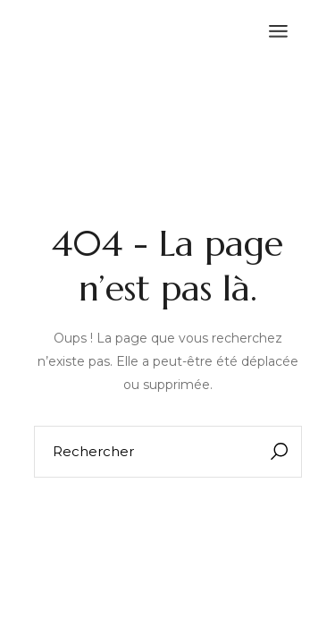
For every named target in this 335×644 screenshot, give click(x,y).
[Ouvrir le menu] (278, 31)
